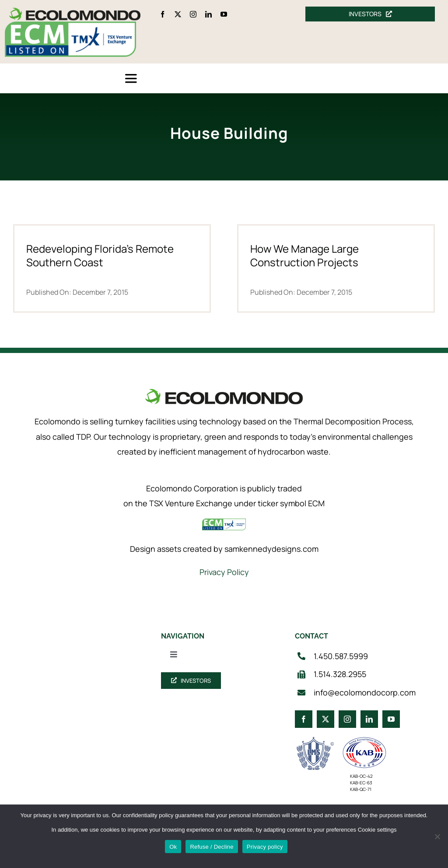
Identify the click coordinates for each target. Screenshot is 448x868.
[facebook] (163, 14)
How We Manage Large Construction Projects (304, 255)
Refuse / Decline (212, 847)
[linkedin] (208, 14)
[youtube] (224, 14)
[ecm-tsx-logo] (70, 26)
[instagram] (193, 14)
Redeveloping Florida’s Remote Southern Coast (100, 255)
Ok (173, 847)
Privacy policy (265, 847)
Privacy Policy (224, 572)
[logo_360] (75, 11)
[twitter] (178, 14)
